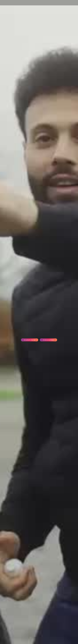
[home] (5, 3)
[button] (73, 3)
